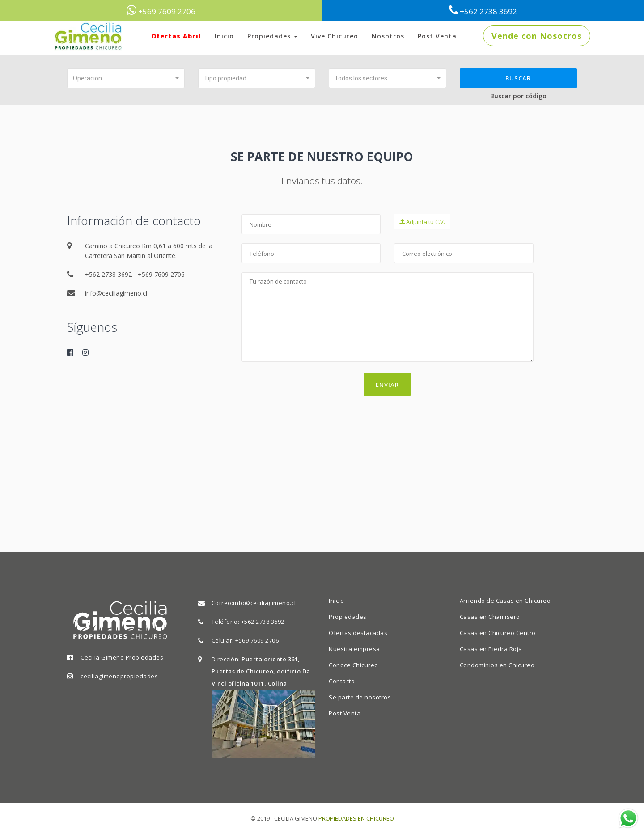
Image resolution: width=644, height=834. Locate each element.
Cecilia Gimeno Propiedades (122, 657)
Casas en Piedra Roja (491, 649)
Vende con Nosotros (537, 36)
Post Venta (437, 36)
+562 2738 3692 (263, 622)
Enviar (387, 385)
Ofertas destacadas (358, 633)
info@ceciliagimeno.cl (265, 603)
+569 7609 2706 (257, 640)
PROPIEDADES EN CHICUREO (356, 818)
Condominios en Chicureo (497, 665)
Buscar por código (518, 96)
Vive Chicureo (335, 36)
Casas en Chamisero (490, 617)
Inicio (224, 36)
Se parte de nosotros (360, 697)
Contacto (342, 681)
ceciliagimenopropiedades (119, 676)
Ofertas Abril (176, 36)
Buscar (518, 78)
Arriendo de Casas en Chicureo (505, 601)
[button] (126, 78)
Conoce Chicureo (354, 665)
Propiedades (272, 36)
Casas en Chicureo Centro (498, 633)
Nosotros (388, 36)
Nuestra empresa (354, 649)
